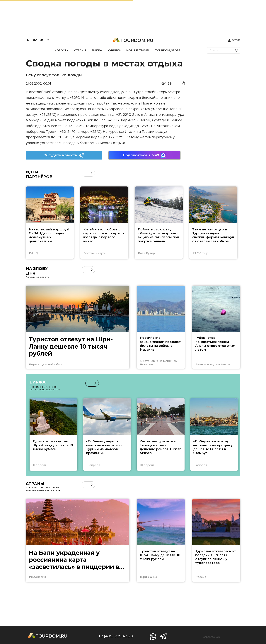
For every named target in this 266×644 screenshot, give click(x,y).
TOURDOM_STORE (168, 50)
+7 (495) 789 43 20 (116, 636)
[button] (92, 173)
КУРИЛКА (114, 50)
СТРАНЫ (80, 50)
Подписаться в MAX (144, 155)
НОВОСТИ (62, 50)
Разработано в (211, 637)
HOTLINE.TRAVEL (138, 50)
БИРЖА (97, 50)
